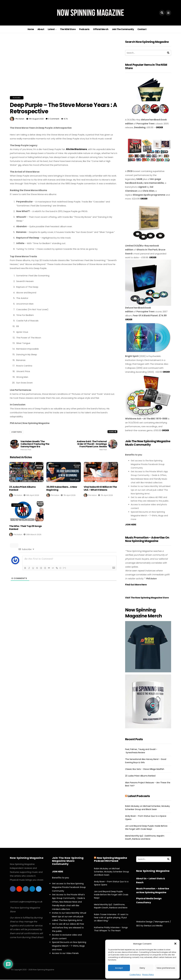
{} (61, 568)
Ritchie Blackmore (77, 149)
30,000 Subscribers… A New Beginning (62, 488)
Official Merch (101, 29)
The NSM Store (68, 29)
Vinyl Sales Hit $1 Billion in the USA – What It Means (100, 488)
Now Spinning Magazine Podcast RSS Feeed (111, 859)
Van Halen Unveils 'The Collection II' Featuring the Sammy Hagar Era (37, 445)
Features (17, 98)
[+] (64, 568)
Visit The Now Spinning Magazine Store (147, 598)
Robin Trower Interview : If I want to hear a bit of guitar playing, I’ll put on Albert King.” (111, 918)
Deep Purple (17, 432)
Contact (142, 29)
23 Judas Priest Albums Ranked (22, 488)
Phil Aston (20, 119)
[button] (175, 944)
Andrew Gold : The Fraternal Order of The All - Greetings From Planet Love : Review (91, 445)
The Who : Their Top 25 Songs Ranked (25, 528)
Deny (142, 968)
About (41, 29)
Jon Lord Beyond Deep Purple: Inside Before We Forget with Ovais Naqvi (111, 895)
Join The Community (123, 29)
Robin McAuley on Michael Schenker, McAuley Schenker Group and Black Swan (111, 872)
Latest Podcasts (139, 796)
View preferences (166, 968)
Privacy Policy (148, 975)
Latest (51, 29)
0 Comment (54, 119)
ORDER (159, 127)
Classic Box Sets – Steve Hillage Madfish (145, 769)
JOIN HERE (131, 525)
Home (31, 29)
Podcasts (84, 29)
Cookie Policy (135, 975)
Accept (119, 968)
